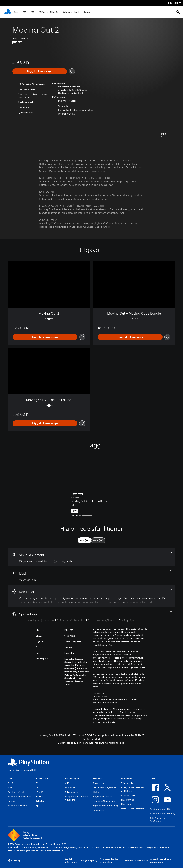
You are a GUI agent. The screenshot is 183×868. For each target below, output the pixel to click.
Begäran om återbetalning (106, 805)
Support (87, 12)
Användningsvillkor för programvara (161, 860)
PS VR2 (39, 792)
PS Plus (42, 12)
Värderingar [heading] (72, 778)
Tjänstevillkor (128, 783)
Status (96, 792)
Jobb (10, 788)
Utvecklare (126, 804)
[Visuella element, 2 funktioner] (91, 557)
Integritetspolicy (89, 860)
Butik (77, 12)
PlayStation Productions (19, 797)
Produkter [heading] (42, 778)
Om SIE (11, 783)
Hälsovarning (128, 800)
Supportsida (99, 783)
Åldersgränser (128, 795)
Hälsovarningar (100, 696)
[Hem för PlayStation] (8, 12)
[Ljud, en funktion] (91, 576)
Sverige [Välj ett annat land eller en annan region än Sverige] (17, 861)
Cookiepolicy (142, 860)
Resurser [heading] (127, 778)
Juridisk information (71, 860)
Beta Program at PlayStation (158, 820)
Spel (16, 12)
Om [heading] (10, 778)
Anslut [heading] (154, 778)
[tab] (85, 540)
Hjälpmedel (70, 788)
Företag (11, 801)
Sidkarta (129, 860)
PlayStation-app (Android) (162, 813)
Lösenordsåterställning (104, 801)
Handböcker (99, 810)
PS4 (32, 12)
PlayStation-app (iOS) (160, 809)
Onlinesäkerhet (72, 792)
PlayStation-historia (17, 805)
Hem (10, 770)
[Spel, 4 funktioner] (91, 616)
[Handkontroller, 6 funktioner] (91, 596)
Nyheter (66, 12)
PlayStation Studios (17, 792)
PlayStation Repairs (102, 797)
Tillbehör (54, 12)
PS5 (24, 12)
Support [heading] (98, 778)
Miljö (67, 783)
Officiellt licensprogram (133, 809)
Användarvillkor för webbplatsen (109, 860)
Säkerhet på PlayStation (104, 788)
